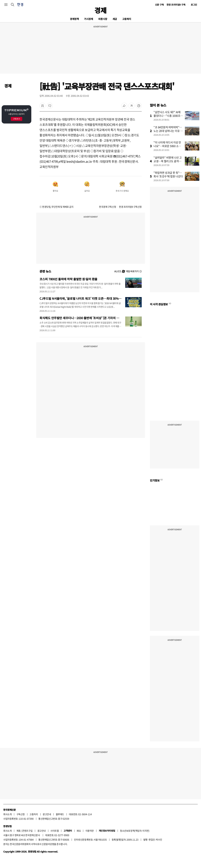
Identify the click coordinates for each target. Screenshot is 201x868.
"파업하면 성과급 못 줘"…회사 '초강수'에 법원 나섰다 (168, 174)
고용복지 (127, 19)
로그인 (194, 5)
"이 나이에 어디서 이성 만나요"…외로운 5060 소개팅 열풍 (167, 146)
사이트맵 (55, 831)
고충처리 (34, 814)
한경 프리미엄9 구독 (176, 5)
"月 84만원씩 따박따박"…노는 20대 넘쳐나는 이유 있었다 (168, 131)
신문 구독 (159, 5)
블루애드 (60, 814)
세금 (115, 19)
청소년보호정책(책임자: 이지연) (135, 831)
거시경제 (88, 19)
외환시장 (103, 19)
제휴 (19, 831)
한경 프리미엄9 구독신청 (130, 207)
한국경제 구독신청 (108, 207)
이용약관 (90, 831)
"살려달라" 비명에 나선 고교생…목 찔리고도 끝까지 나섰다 (168, 161)
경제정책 (74, 19)
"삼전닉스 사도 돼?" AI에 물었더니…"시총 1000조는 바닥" (168, 116)
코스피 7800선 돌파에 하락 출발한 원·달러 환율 (68, 279)
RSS (79, 831)
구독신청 (21, 814)
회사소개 (7, 814)
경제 (100, 10)
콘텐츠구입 (27, 831)
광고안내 (47, 814)
